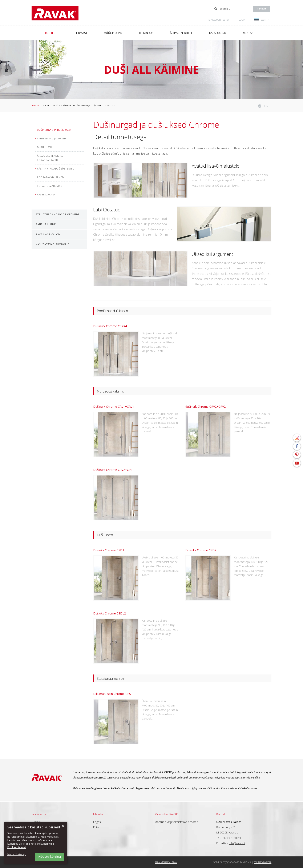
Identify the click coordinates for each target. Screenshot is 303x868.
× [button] (63, 826)
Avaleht (36, 105)
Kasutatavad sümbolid (53, 244)
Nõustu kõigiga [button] (50, 857)
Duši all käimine (62, 105)
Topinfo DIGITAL (263, 862)
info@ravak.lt (237, 843)
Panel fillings (46, 224)
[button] (19, 854)
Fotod (97, 827)
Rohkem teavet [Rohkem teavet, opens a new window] (17, 847)
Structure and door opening (58, 214)
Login (242, 20)
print (266, 106)
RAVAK (55, 13)
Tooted (47, 105)
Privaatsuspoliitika (166, 862)
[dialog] (36, 843)
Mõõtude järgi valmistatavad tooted (176, 822)
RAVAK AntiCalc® (48, 234)
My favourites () (219, 20)
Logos (97, 822)
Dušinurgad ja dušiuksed (88, 105)
